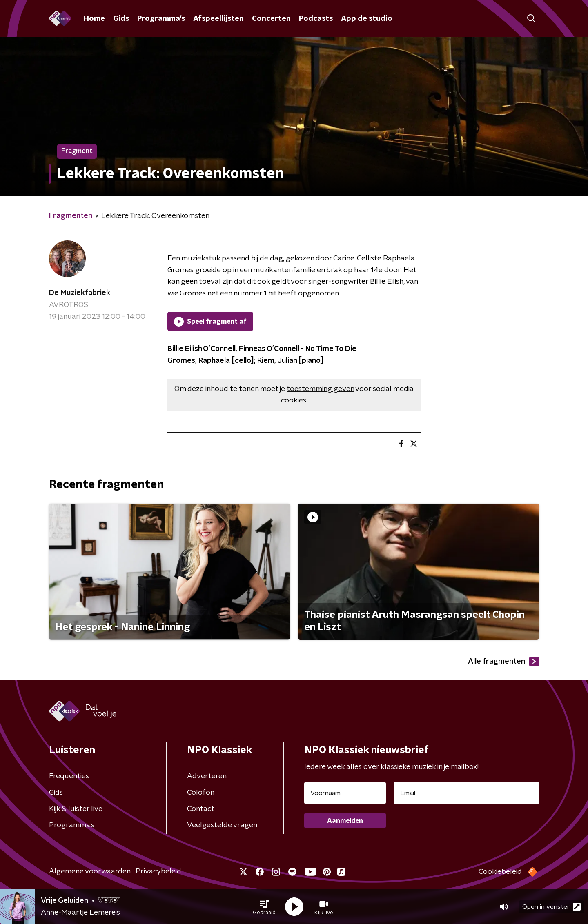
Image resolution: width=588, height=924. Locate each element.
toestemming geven (320, 389)
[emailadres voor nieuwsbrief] (467, 793)
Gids (121, 19)
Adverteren (207, 776)
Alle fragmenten (503, 662)
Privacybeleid (158, 871)
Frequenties (69, 776)
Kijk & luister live (76, 809)
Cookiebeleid (500, 872)
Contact (201, 809)
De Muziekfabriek (80, 293)
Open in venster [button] (551, 907)
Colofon (201, 793)
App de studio (367, 19)
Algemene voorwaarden (90, 871)
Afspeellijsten (218, 19)
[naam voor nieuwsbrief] (345, 793)
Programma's (161, 19)
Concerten (271, 19)
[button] (264, 907)
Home (94, 19)
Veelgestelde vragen (222, 825)
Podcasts (316, 19)
